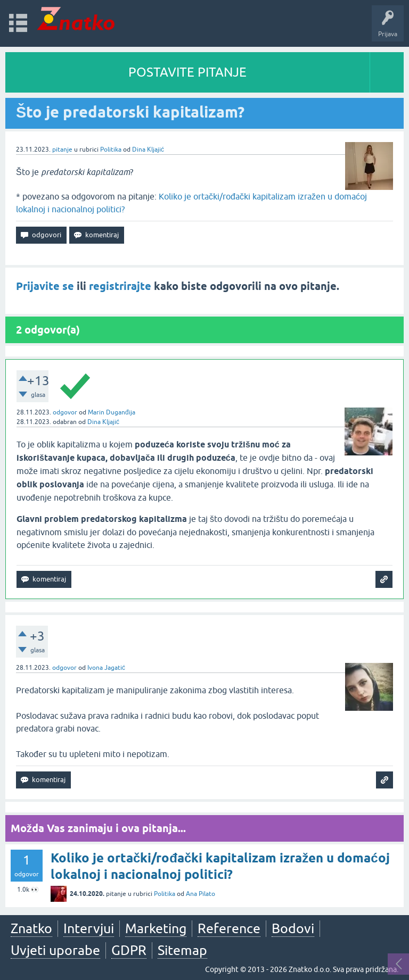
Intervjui (89, 928)
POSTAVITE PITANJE (187, 72)
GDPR (129, 950)
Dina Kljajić (148, 150)
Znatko (31, 928)
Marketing (156, 928)
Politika (111, 150)
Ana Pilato (201, 894)
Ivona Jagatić (106, 668)
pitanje (62, 150)
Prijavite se (45, 286)
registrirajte (120, 286)
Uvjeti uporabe (55, 950)
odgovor (65, 412)
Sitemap (182, 950)
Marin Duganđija (112, 412)
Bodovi (293, 928)
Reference (229, 928)
